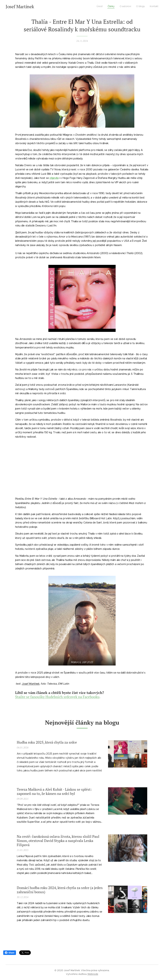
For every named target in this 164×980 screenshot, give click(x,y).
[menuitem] (139, 7)
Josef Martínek (31, 684)
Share (10, 953)
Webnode (93, 974)
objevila (54, 178)
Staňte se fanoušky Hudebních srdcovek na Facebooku (57, 697)
